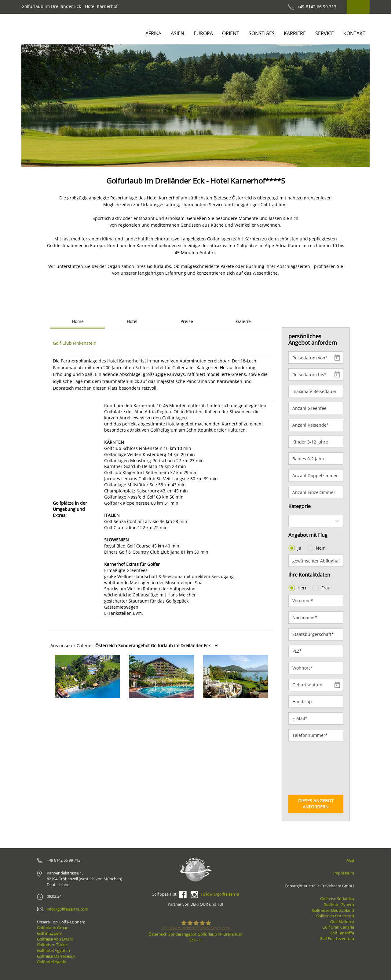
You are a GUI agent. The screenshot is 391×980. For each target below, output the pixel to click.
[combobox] (316, 521)
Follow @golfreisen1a (220, 894)
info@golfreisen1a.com (68, 909)
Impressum (344, 873)
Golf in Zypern (50, 933)
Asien (177, 33)
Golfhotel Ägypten (53, 950)
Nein (317, 548)
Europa (203, 33)
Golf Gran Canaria (338, 927)
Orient (231, 33)
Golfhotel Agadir (52, 962)
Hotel (132, 321)
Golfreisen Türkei (52, 945)
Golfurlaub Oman (53, 928)
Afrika (153, 33)
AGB (350, 860)
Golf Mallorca (342, 922)
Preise (187, 321)
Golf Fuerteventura (337, 938)
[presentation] (313, 768)
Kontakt (354, 33)
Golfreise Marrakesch (56, 956)
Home (78, 321)
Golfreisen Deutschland (333, 910)
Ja (295, 548)
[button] (39, 106)
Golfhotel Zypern (339, 904)
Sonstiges (262, 33)
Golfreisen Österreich (335, 916)
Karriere (295, 33)
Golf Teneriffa (342, 933)
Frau (322, 588)
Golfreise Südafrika (337, 899)
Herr (298, 588)
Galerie (243, 321)
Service (325, 33)
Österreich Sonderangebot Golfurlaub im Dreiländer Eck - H (195, 937)
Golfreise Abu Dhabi (55, 939)
